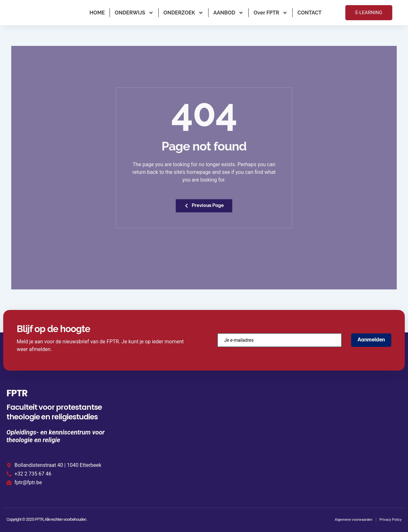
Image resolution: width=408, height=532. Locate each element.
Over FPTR (271, 13)
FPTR (21, 391)
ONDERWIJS (134, 13)
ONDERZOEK (183, 13)
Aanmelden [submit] (371, 339)
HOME (97, 13)
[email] (279, 339)
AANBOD (228, 13)
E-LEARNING (369, 13)
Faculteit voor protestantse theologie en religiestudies (54, 411)
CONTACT (310, 13)
